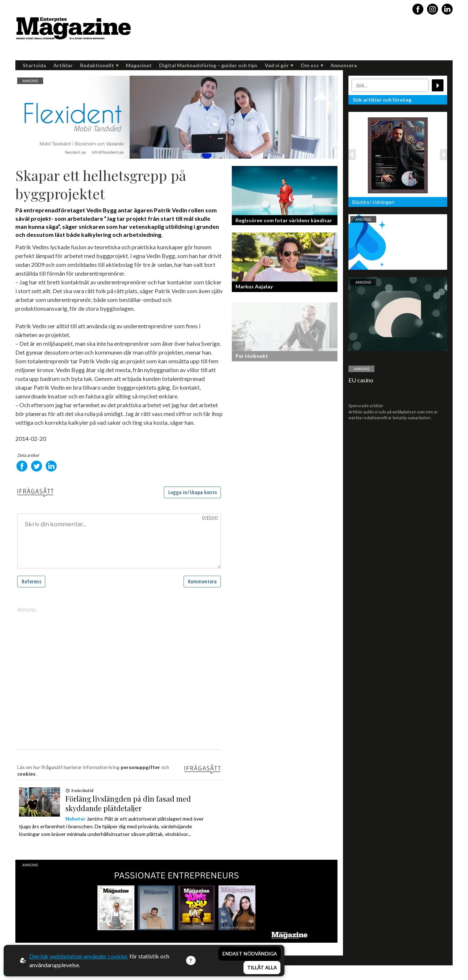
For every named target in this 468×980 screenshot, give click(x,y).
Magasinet (139, 65)
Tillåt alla (262, 968)
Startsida (34, 65)
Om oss (312, 65)
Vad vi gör (279, 65)
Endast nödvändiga (250, 954)
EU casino (361, 380)
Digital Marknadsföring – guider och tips (208, 65)
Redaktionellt (99, 65)
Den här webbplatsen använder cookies (78, 956)
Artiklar (63, 65)
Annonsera (344, 65)
